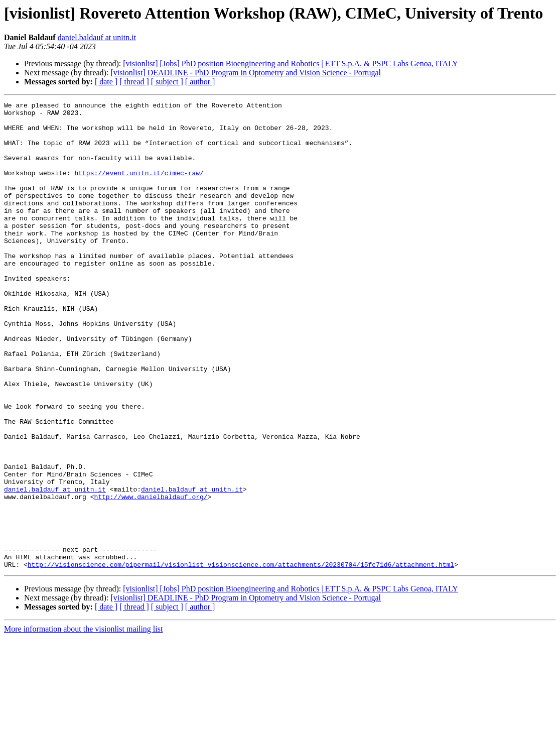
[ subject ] (167, 82)
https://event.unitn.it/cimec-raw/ (139, 188)
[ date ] (106, 82)
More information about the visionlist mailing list (83, 722)
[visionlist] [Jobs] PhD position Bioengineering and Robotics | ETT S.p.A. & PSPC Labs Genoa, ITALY (291, 64)
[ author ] (200, 82)
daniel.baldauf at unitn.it (97, 37)
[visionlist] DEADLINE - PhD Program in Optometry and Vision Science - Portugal (246, 73)
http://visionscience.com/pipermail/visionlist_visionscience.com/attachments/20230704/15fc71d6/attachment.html (241, 658)
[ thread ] (134, 82)
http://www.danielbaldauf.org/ (151, 576)
